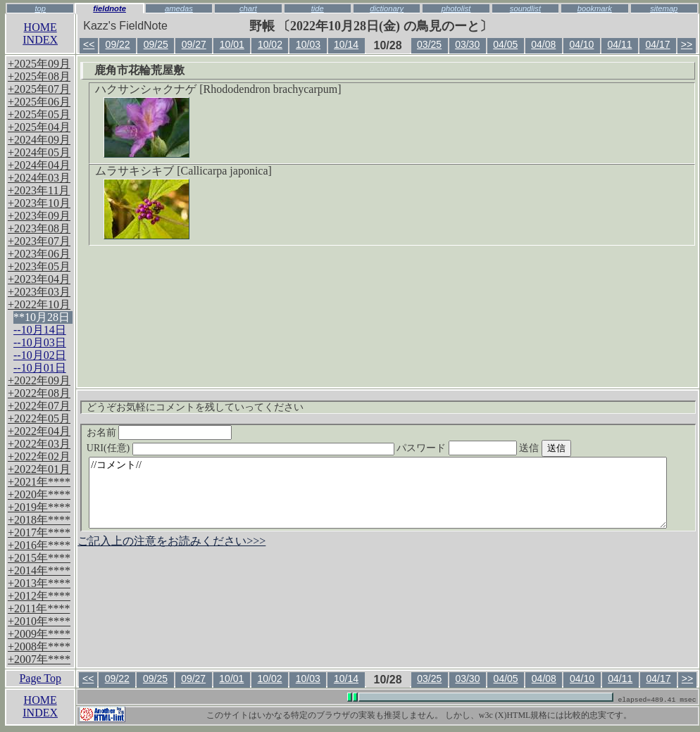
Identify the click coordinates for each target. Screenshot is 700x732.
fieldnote (110, 8)
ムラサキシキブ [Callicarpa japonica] (183, 171)
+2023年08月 (39, 228)
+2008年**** (39, 646)
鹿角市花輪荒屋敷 (139, 70)
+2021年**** (39, 482)
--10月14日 (40, 330)
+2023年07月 (39, 241)
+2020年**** (39, 494)
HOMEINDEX (40, 33)
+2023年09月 (39, 216)
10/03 (308, 44)
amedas (179, 8)
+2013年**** (39, 583)
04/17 (658, 44)
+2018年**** (39, 520)
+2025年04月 (39, 127)
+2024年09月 (39, 140)
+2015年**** (39, 558)
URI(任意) (255, 448)
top (40, 8)
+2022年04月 (39, 431)
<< (89, 44)
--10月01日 (40, 368)
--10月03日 (40, 342)
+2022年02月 (39, 456)
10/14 (346, 44)
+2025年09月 (39, 64)
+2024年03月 (39, 178)
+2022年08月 (39, 393)
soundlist (525, 8)
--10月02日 (40, 355)
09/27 (194, 44)
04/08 (543, 44)
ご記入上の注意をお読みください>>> (171, 541)
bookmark (595, 8)
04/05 (505, 44)
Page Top (40, 678)
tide (318, 8)
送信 (571, 448)
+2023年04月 (39, 279)
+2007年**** (39, 659)
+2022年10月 (39, 304)
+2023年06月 (39, 254)
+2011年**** (39, 608)
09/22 (118, 44)
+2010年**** (39, 621)
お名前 (160, 433)
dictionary (387, 8)
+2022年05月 (39, 418)
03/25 (429, 44)
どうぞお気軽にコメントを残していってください (195, 407)
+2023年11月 (39, 190)
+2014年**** (39, 570)
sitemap (664, 8)
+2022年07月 (39, 406)
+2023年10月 (39, 203)
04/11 (619, 44)
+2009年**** (39, 634)
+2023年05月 (39, 266)
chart (248, 8)
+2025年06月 (39, 102)
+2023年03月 (39, 292)
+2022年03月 (39, 444)
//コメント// (378, 493)
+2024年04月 (39, 165)
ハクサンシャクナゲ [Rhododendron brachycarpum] (218, 89)
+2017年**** (39, 532)
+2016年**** (39, 545)
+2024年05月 (39, 152)
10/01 (232, 44)
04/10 (581, 44)
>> (687, 44)
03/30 (467, 44)
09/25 (156, 44)
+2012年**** (39, 596)
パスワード (484, 448)
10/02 (270, 44)
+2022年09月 (39, 380)
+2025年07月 (39, 89)
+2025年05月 (39, 114)
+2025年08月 (39, 76)
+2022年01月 (39, 469)
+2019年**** (39, 507)
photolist (456, 8)
